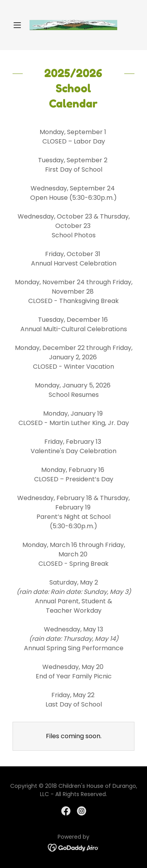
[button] (19, 25)
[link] (73, 25)
